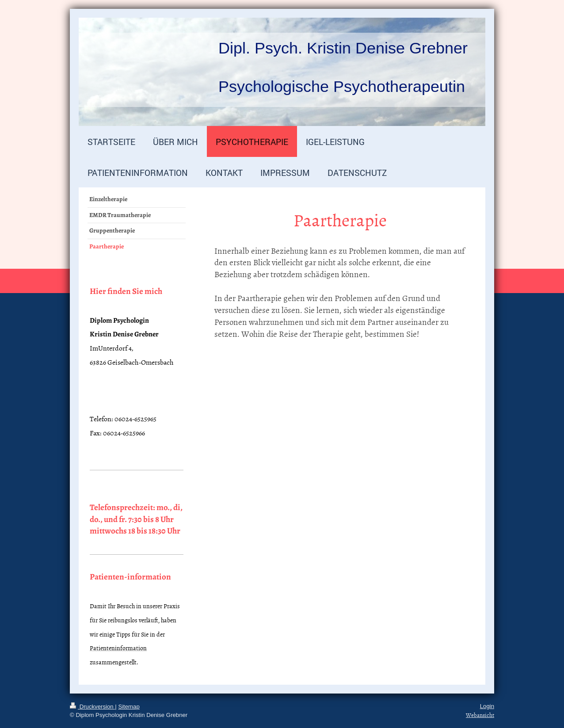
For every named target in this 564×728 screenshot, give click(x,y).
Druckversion (92, 707)
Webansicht (480, 715)
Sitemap (129, 707)
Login (487, 706)
